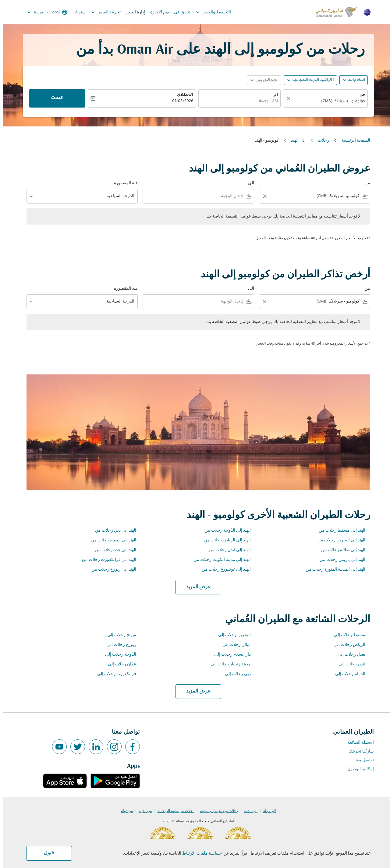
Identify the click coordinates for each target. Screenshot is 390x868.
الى (272, 95)
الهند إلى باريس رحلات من (339, 560)
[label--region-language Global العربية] (43, 12)
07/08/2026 (179, 101)
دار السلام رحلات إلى (229, 655)
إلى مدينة (247, 811)
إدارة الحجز (132, 12)
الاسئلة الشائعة (357, 743)
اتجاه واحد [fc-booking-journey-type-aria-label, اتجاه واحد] (353, 80)
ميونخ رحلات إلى (118, 635)
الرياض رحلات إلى (346, 645)
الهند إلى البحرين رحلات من (338, 540)
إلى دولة (266, 811)
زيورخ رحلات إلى (118, 645)
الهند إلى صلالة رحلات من (340, 550)
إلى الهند (295, 141)
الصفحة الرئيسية (352, 141)
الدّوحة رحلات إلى (117, 655)
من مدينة (142, 811)
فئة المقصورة (122, 183)
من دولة (124, 811)
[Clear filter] (261, 196)
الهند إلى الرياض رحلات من (224, 540)
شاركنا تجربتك (358, 751)
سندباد (77, 12)
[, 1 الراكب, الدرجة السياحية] (310, 80)
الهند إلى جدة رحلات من (112, 550)
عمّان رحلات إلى (119, 664)
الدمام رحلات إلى (347, 674)
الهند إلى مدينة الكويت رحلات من (219, 560)
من (359, 95)
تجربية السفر (101, 12)
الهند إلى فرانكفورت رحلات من (106, 560)
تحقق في (179, 12)
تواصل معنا (361, 760)
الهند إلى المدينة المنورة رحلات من (332, 570)
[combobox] (325, 102)
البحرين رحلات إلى (231, 635)
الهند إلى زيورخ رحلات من (110, 570)
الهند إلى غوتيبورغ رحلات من (223, 570)
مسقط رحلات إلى (346, 635)
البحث (54, 98)
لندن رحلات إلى (349, 664)
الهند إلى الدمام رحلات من (110, 540)
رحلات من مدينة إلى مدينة (216, 811)
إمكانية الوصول (357, 769)
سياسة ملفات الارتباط (198, 854)
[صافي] (284, 98)
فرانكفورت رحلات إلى (113, 674)
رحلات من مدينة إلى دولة (173, 811)
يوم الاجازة (156, 12)
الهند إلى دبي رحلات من (112, 531)
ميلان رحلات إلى (233, 645)
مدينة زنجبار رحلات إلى (227, 664)
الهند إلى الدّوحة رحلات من (224, 531)
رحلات (320, 141)
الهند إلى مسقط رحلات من (339, 531)
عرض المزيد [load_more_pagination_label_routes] (195, 587)
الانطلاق (182, 95)
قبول (46, 853)
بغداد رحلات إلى (348, 655)
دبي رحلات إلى (234, 674)
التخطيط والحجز (209, 12)
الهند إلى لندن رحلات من (226, 550)
